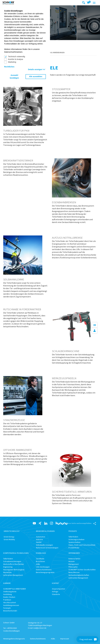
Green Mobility (9, 539)
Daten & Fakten (74, 559)
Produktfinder (74, 548)
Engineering (8, 567)
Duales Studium (9, 597)
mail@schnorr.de (40, 628)
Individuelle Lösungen (44, 545)
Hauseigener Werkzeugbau (14, 570)
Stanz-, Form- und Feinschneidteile (82, 545)
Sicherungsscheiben (76, 539)
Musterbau (7, 572)
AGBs (38, 564)
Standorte (56, 594)
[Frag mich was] (95, 639)
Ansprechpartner (59, 589)
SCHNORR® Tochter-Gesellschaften (82, 570)
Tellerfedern (73, 537)
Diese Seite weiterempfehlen (79, 523)
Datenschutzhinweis (44, 570)
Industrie (40, 539)
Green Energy (9, 537)
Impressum (65, 639)
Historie (72, 561)
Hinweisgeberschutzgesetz (14, 639)
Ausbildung (8, 594)
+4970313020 (12, 628)
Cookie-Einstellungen (11, 631)
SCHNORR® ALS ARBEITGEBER (15, 589)
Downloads (41, 553)
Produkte (73, 531)
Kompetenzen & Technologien (16, 553)
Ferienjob (7, 608)
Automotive (41, 537)
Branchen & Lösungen (45, 531)
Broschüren (40, 561)
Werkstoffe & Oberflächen (14, 564)
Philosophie (73, 567)
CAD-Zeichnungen (43, 567)
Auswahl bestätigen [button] (14, 77)
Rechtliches (9, 67)
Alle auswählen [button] (36, 76)
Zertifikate (40, 559)
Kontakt (56, 583)
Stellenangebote (10, 592)
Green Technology (12, 531)
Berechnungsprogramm (45, 572)
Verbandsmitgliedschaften (79, 575)
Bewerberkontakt (10, 611)
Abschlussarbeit (10, 602)
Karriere (7, 583)
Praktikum (7, 600)
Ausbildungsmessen (11, 605)
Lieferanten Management (13, 575)
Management (74, 564)
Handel (39, 542)
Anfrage (55, 592)
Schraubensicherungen (12, 561)
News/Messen (74, 572)
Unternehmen (74, 553)
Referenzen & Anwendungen (53, 52)
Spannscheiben (74, 542)
